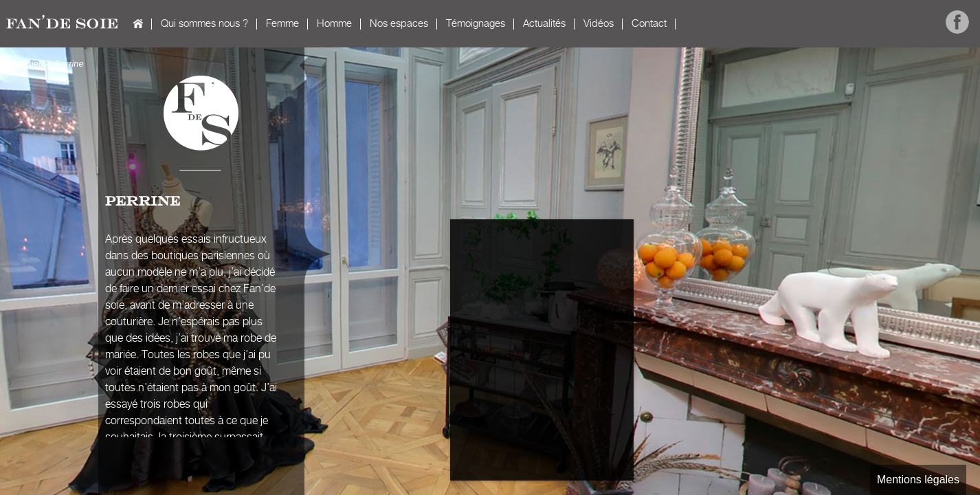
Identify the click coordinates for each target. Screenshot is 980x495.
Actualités (544, 24)
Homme (334, 24)
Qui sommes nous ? (204, 24)
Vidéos (599, 24)
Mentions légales (918, 480)
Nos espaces (399, 24)
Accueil (138, 24)
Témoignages (476, 24)
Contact (649, 24)
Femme (282, 24)
